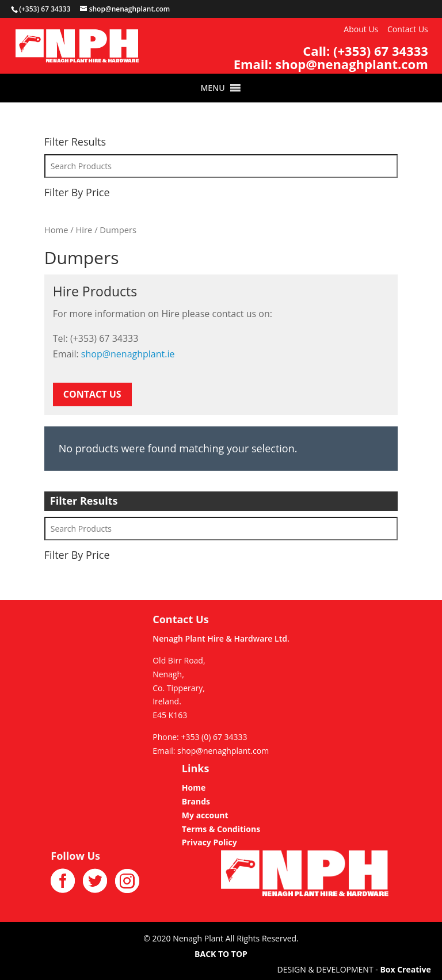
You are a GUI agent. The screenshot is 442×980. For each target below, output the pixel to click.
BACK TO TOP (221, 954)
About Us (361, 29)
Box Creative (405, 969)
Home (56, 230)
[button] (212, 88)
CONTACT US (92, 394)
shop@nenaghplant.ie (128, 354)
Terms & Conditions (221, 829)
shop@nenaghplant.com (352, 64)
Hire (84, 230)
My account (205, 815)
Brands (196, 801)
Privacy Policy (209, 842)
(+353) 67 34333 (381, 51)
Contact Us (408, 29)
